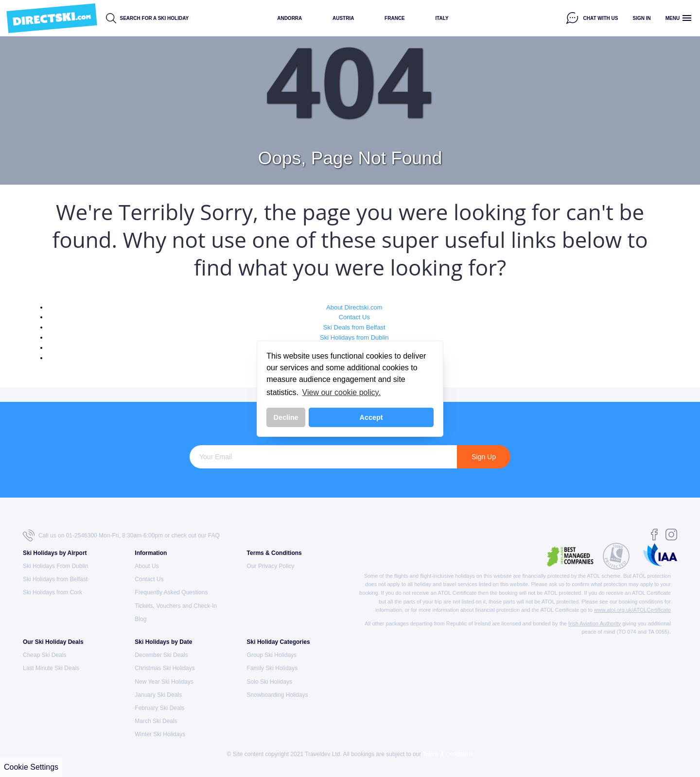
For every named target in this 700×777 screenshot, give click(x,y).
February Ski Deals (159, 708)
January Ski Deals (158, 695)
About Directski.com (354, 307)
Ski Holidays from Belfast (55, 579)
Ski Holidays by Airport (55, 553)
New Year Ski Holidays (164, 682)
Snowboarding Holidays (278, 695)
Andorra (289, 18)
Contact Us (354, 317)
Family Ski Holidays (272, 668)
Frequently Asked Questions (171, 592)
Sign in (642, 18)
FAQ (214, 535)
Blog (140, 619)
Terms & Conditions (274, 553)
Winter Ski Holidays (160, 734)
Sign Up (484, 457)
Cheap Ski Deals (44, 655)
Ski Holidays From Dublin (56, 566)
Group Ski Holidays (272, 655)
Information (151, 553)
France (395, 18)
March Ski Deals (156, 721)
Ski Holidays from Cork (52, 592)
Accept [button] (371, 417)
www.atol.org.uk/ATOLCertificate (632, 610)
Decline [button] (286, 417)
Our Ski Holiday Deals (53, 642)
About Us (147, 566)
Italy (442, 18)
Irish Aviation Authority (595, 623)
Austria (343, 18)
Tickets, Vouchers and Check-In (176, 606)
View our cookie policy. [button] (341, 392)
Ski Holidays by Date (163, 642)
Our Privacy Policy (271, 566)
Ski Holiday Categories (279, 642)
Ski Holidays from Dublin (354, 337)
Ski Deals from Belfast (354, 327)
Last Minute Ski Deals (51, 668)
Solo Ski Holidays (270, 682)
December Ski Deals (161, 655)
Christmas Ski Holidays (165, 668)
